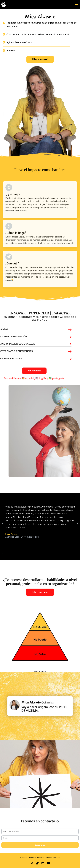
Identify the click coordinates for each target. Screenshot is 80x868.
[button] (76, 5)
